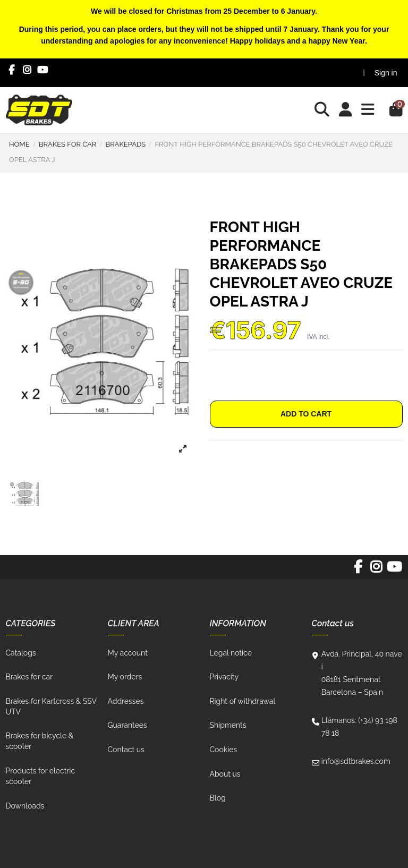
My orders (125, 677)
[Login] (346, 110)
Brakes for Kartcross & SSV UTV (51, 707)
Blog (218, 798)
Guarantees (127, 725)
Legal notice (231, 653)
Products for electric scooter (41, 776)
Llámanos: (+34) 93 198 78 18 (359, 727)
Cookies (224, 750)
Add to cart (306, 414)
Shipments (228, 725)
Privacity (224, 677)
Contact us (126, 750)
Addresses (126, 701)
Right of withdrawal (243, 701)
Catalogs (21, 653)
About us (225, 774)
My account (128, 653)
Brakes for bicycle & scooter (40, 741)
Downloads (25, 806)
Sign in (386, 73)
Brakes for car (29, 677)
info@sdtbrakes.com (356, 761)
